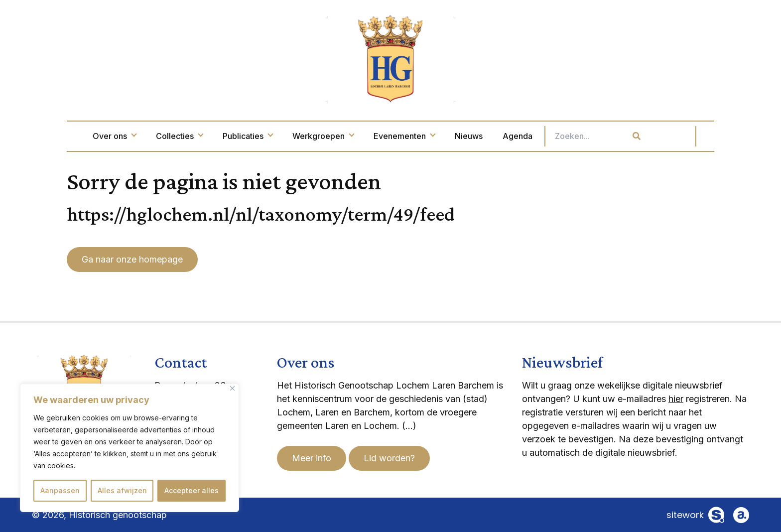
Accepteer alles (192, 490)
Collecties (222, 136)
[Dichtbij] (232, 388)
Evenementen (447, 136)
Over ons (157, 136)
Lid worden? (389, 458)
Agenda (560, 136)
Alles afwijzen (122, 490)
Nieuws (511, 136)
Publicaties (290, 136)
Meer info (312, 458)
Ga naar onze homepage (132, 259)
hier (676, 399)
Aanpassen (60, 490)
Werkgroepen (365, 136)
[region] (130, 448)
